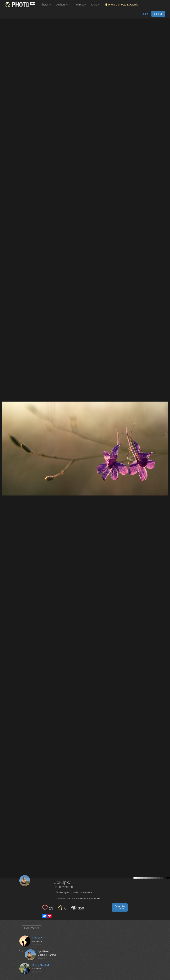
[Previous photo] (3, 435)
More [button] (95, 5)
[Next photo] (166, 435)
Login (145, 14)
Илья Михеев (63, 887)
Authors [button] (62, 5)
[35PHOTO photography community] (20, 5)
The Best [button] (79, 5)
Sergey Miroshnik (41, 965)
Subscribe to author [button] (120, 907)
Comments (32, 928)
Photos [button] (46, 5)
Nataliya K (38, 938)
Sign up (158, 14)
